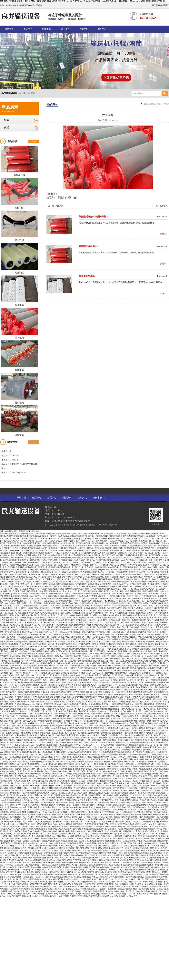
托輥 (7, 127)
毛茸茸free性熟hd (16, 666)
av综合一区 (135, 726)
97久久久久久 (156, 598)
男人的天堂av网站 (82, 589)
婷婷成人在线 (146, 726)
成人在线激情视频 (116, 548)
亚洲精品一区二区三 (88, 639)
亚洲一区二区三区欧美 (83, 598)
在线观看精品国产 (41, 548)
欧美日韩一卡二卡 (130, 594)
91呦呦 (57, 610)
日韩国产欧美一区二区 (28, 824)
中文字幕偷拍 (88, 546)
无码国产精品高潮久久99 (46, 658)
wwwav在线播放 (28, 858)
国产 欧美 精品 (25, 875)
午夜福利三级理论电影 (146, 867)
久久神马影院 (68, 867)
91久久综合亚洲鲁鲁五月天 (58, 555)
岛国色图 (101, 661)
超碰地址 (62, 759)
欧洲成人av (35, 622)
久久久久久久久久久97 (26, 783)
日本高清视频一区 (148, 759)
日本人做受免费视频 (124, 750)
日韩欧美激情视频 (91, 608)
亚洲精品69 (122, 553)
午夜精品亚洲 (11, 867)
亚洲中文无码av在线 (98, 848)
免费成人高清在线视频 (66, 764)
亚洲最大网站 (91, 702)
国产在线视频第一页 (157, 718)
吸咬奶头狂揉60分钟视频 (108, 586)
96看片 (34, 555)
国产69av (29, 673)
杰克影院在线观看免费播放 (15, 632)
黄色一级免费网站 (134, 598)
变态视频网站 (32, 546)
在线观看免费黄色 (162, 798)
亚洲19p (163, 666)
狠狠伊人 (47, 887)
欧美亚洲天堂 (43, 536)
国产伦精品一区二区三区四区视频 (32, 630)
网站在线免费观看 (139, 728)
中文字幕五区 (110, 577)
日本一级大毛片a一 (19, 738)
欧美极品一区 (122, 682)
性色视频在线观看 (84, 644)
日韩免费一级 (103, 882)
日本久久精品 (91, 759)
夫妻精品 (52, 872)
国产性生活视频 (89, 711)
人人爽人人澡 (150, 558)
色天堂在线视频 (145, 829)
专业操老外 (22, 867)
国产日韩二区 (31, 690)
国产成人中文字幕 (139, 786)
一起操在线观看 (132, 815)
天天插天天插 (144, 740)
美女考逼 (73, 632)
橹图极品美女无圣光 (53, 630)
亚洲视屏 (126, 567)
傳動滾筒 (19, 403)
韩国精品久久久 (144, 639)
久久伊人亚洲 (105, 793)
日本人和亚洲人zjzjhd (111, 601)
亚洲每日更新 (121, 603)
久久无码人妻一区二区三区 (71, 543)
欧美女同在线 (133, 853)
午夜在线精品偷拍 (119, 704)
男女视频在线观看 (18, 649)
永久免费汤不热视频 (154, 668)
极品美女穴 (53, 764)
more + (34, 141)
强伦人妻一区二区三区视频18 (149, 594)
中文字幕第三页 (72, 622)
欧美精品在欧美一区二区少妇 (29, 598)
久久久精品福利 (16, 562)
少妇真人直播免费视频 (124, 759)
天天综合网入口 (122, 839)
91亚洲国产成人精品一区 (99, 572)
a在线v (58, 620)
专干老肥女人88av (69, 889)
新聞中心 (46, 29)
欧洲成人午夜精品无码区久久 (25, 639)
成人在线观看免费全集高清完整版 (16, 560)
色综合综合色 (28, 553)
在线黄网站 (35, 618)
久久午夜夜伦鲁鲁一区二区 (108, 574)
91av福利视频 (121, 769)
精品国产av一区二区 (111, 730)
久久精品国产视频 (62, 740)
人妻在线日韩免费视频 (121, 579)
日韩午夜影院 (146, 658)
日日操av (89, 637)
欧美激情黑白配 (55, 810)
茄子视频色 (80, 802)
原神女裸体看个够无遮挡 (159, 827)
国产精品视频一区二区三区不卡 (33, 541)
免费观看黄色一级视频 (149, 649)
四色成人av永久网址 (74, 577)
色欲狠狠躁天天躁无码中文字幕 (35, 543)
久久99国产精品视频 (69, 610)
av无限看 (54, 608)
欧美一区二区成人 (161, 702)
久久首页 (13, 694)
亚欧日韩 (36, 582)
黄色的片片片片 (78, 730)
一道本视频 (97, 846)
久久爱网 (99, 853)
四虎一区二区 (9, 591)
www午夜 (122, 754)
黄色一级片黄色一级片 (150, 622)
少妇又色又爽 (18, 726)
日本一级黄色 (78, 709)
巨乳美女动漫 (152, 572)
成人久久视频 (32, 718)
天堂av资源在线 (113, 848)
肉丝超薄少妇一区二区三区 (140, 579)
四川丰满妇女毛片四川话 (122, 776)
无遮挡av (125, 680)
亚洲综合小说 (133, 560)
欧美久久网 (67, 553)
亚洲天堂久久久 (135, 673)
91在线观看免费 (109, 815)
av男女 (97, 541)
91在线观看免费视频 (67, 769)
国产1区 (77, 586)
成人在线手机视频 (40, 644)
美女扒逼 (68, 817)
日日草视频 (60, 735)
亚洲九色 (29, 632)
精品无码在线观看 (145, 699)
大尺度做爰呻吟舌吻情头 (119, 627)
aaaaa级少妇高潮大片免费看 (20, 889)
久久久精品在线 (100, 769)
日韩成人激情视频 (68, 572)
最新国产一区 (135, 793)
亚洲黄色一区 (28, 841)
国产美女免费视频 (118, 582)
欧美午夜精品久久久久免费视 (137, 778)
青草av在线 (9, 805)
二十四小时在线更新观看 (118, 572)
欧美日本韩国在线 (115, 694)
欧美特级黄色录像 (19, 546)
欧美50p (86, 776)
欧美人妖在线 (128, 822)
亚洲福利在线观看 (158, 639)
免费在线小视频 (84, 685)
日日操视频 (111, 766)
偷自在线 (155, 579)
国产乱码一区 (160, 553)
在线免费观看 (157, 634)
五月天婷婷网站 (145, 730)
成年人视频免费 (66, 694)
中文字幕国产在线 (17, 680)
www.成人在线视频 (111, 649)
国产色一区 (19, 706)
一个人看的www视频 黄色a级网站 (47, 877)
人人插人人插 (39, 822)
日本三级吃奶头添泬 (53, 572)
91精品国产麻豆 (113, 634)
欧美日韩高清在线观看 (75, 536)
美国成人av (14, 875)
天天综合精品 (15, 831)
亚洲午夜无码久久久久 (158, 685)
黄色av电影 (151, 714)
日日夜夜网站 (151, 546)
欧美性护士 (84, 865)
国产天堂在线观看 (11, 574)
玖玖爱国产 (19, 697)
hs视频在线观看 (93, 606)
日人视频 (41, 649)
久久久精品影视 (128, 716)
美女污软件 (44, 776)
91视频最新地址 (15, 800)
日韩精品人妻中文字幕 (18, 723)
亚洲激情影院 (45, 815)
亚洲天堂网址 (66, 613)
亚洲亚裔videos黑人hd (54, 553)
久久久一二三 (96, 685)
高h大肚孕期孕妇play (50, 574)
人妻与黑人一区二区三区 (14, 865)
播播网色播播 (159, 819)
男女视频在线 (148, 865)
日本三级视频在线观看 (114, 536)
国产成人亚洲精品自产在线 (146, 548)
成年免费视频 (5, 553)
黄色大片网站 (74, 603)
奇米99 (24, 872)
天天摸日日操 (92, 610)
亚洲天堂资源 (117, 589)
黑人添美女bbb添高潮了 (67, 596)
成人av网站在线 (133, 649)
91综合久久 (81, 759)
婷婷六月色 (70, 589)
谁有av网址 (79, 855)
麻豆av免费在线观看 (17, 615)
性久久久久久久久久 (126, 658)
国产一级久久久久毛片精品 (152, 601)
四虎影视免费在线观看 (49, 678)
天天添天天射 (144, 625)
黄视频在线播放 (45, 855)
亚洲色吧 (20, 634)
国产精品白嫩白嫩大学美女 (75, 625)
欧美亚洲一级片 (144, 680)
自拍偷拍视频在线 (89, 661)
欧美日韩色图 (90, 558)
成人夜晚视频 (107, 570)
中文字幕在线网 (139, 831)
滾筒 (7, 120)
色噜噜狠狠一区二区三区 (21, 558)
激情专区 (39, 858)
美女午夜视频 (39, 553)
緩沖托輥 (19, 208)
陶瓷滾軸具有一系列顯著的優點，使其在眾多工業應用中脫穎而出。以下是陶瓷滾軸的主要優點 (120, 282)
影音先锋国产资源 (45, 591)
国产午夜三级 (78, 692)
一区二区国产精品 (159, 678)
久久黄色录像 (87, 538)
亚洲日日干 (106, 827)
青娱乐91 (21, 694)
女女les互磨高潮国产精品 (49, 774)
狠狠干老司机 (79, 627)
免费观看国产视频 (151, 694)
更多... (76, 197)
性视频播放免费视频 (112, 709)
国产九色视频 (144, 889)
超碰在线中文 (155, 848)
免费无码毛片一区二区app (89, 680)
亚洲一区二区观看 (7, 582)
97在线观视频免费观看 (134, 577)
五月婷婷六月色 (148, 618)
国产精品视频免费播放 (142, 630)
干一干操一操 (5, 558)
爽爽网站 (53, 781)
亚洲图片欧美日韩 (100, 829)
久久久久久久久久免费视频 (82, 582)
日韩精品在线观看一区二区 (88, 752)
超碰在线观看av (40, 637)
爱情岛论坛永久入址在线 (19, 887)
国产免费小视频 (105, 608)
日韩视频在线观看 (87, 603)
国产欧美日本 (114, 870)
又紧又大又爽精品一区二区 (131, 709)
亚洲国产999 (9, 589)
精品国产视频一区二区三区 (75, 670)
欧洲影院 (58, 889)
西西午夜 (70, 807)
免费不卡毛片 (146, 678)
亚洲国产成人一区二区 (63, 858)
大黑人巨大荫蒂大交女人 (140, 538)
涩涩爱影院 (5, 843)
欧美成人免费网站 (31, 634)
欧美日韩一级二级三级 (158, 596)
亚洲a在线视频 (51, 596)
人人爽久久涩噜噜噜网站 (94, 709)
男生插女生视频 (154, 584)
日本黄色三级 (5, 790)
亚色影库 (123, 649)
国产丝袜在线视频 (90, 574)
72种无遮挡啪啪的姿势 (89, 586)
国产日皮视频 (117, 594)
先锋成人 (4, 750)
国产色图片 (120, 577)
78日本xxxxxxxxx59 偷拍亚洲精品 (64, 887)
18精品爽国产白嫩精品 (61, 863)
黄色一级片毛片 (27, 687)
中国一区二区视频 (22, 589)
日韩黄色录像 (44, 692)
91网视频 (67, 730)
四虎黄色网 (123, 673)
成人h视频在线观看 (118, 670)
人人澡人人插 (105, 680)
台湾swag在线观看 (21, 642)
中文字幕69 (38, 610)
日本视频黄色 (135, 627)
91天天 (62, 711)
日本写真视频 (15, 678)
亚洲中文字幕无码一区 (50, 598)
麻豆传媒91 (4, 687)
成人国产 (49, 642)
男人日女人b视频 (75, 829)
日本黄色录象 (81, 678)
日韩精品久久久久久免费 (59, 776)
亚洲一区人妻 (13, 548)
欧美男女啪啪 (145, 757)
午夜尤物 (101, 610)
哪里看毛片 (92, 678)
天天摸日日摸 (40, 565)
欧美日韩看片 (28, 822)
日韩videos (108, 567)
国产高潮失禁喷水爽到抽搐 (148, 644)
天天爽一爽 (48, 891)
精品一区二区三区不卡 (20, 851)
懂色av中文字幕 (30, 788)
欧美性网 (133, 680)
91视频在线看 (26, 678)
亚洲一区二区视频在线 (65, 872)
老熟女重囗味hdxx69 (160, 658)
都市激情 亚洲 (131, 745)
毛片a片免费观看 (150, 536)
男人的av (36, 678)
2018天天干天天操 (81, 745)
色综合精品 (100, 577)
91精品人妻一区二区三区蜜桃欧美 (150, 654)
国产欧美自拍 (107, 846)
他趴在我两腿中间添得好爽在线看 (77, 848)
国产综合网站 (43, 781)
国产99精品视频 (6, 815)
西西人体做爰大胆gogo (57, 843)
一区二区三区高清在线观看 (137, 582)
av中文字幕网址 (112, 543)
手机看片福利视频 (34, 867)
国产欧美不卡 (133, 682)
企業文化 (84, 29)
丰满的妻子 (164, 579)
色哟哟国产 (99, 567)
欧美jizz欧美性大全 (114, 615)
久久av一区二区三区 (127, 891)
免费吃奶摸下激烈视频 (134, 692)
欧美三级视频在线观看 (145, 550)
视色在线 (160, 536)
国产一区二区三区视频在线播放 (65, 754)
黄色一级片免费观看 (45, 752)
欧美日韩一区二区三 (101, 546)
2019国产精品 (34, 608)
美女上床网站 (89, 536)
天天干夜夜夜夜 (125, 543)
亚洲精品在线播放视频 (75, 843)
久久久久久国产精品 (15, 555)
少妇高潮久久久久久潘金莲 (143, 651)
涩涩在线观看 (22, 603)
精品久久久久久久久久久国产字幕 (107, 625)
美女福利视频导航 (140, 663)
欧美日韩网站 (129, 882)
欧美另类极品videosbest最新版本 (131, 574)
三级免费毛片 (136, 766)
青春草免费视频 (34, 764)
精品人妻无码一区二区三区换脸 (145, 610)
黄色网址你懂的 (79, 649)
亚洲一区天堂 (65, 661)
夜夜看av (28, 726)
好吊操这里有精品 (48, 651)
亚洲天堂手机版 (47, 757)
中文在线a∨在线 (56, 738)
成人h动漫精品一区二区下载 (20, 656)
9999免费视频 (11, 774)
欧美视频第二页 (150, 690)
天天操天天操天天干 (14, 543)
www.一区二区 (133, 894)
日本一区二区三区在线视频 (83, 548)
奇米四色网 (81, 798)
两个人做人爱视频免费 (121, 726)
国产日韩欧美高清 (66, 560)
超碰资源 (145, 596)
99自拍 (95, 598)
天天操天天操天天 (103, 690)
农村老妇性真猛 (16, 742)
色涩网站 (124, 790)
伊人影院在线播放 (52, 687)
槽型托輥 (19, 240)
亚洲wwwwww (88, 656)
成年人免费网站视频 (117, 877)
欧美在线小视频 (59, 577)
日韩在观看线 (119, 550)
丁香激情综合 (49, 740)
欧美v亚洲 (86, 805)
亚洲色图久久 (121, 742)
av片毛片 (135, 697)
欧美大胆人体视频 (81, 867)
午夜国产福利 (134, 790)
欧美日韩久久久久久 (153, 855)
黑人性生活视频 (155, 661)
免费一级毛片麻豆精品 (62, 884)
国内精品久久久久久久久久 (106, 558)
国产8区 (38, 625)
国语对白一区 (36, 558)
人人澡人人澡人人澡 (29, 819)
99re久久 (77, 872)
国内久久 (53, 536)
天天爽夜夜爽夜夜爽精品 (30, 831)
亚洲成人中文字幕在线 (54, 730)
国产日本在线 (135, 802)
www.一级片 (53, 646)
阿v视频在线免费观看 (151, 591)
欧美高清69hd (146, 793)
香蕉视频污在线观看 (55, 798)
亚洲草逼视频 (131, 654)
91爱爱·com (142, 843)
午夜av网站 (52, 879)
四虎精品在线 (160, 879)
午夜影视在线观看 (66, 598)
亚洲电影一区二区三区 (25, 610)
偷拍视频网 (65, 790)
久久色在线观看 (26, 644)
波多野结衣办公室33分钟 (86, 778)
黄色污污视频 (110, 603)
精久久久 (149, 716)
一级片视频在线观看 (94, 740)
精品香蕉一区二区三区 (93, 630)
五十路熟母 (146, 598)
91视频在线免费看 (130, 836)
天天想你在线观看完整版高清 (71, 687)
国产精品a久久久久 (51, 769)
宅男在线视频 (39, 654)
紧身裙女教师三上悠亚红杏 (159, 543)
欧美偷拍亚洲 (131, 606)
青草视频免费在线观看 (95, 649)
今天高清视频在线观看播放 (100, 589)
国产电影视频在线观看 (89, 668)
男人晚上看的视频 (22, 613)
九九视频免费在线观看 (11, 663)
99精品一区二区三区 (146, 553)
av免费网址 (48, 754)
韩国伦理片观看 (45, 718)
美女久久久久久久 (62, 704)
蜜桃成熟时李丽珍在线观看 (135, 721)
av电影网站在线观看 (140, 851)
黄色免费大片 (77, 675)
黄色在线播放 (125, 730)
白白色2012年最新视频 (152, 754)
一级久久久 (119, 562)
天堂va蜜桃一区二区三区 (43, 716)
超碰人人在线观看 (13, 538)
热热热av (44, 839)
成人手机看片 (143, 606)
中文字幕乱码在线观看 (74, 608)
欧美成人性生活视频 (80, 697)
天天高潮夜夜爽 (163, 778)
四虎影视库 (53, 548)
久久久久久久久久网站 (91, 836)
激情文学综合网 (68, 831)
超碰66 (130, 630)
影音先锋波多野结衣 (119, 642)
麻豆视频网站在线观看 (43, 586)
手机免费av (127, 570)
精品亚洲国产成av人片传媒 (63, 586)
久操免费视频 (103, 620)
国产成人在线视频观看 (9, 536)
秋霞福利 (80, 766)
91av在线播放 (38, 704)
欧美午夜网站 (124, 802)
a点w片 (80, 889)
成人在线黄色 (83, 754)
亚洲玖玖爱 (93, 613)
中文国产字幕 (105, 781)
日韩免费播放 (62, 836)
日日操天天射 (105, 591)
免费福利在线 (137, 620)
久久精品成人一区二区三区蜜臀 (22, 625)
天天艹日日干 (58, 642)
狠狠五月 (111, 747)
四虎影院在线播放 (138, 646)
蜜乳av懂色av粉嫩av (82, 742)
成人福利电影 (18, 788)
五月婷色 (97, 827)
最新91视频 (74, 704)
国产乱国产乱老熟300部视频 (112, 555)
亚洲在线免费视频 (26, 548)
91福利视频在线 (43, 778)
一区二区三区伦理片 (49, 865)
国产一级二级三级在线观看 (151, 555)
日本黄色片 (45, 562)
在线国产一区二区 (77, 781)
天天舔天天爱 (70, 735)
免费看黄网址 (119, 855)
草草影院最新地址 (124, 651)
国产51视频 (158, 615)
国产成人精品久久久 (125, 558)
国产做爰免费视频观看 (62, 663)
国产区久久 (149, 702)
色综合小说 (48, 632)
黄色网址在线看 (82, 572)
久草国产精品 (20, 675)
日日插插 (161, 546)
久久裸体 (115, 591)
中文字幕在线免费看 (19, 570)
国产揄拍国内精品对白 (137, 546)
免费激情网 (89, 802)
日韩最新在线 (32, 738)
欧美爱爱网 (68, 721)
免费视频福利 (76, 790)
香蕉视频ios (151, 733)
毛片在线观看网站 (57, 670)
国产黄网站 (128, 610)
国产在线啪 (162, 610)
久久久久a (61, 536)
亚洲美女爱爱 (129, 687)
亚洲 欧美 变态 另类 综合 (108, 553)
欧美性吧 (137, 822)
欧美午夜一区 (35, 589)
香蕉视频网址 (49, 704)
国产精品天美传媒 (142, 685)
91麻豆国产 (91, 670)
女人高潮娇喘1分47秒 (36, 572)
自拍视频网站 (108, 630)
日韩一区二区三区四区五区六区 (55, 747)
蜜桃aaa (22, 766)
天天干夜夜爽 (104, 646)
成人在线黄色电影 (30, 666)
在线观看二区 (128, 812)
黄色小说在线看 (113, 697)
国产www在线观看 (19, 594)
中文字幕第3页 (144, 839)
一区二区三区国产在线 (130, 625)
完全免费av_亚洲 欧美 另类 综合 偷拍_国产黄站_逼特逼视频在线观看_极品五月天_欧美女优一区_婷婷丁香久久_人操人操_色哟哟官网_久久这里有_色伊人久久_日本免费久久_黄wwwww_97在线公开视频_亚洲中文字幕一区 (82, 1)
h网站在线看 (130, 550)
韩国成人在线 (151, 752)
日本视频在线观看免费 (77, 654)
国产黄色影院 (31, 752)
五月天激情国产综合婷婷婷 (37, 594)
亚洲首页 (71, 579)
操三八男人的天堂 (71, 875)
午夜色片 (54, 682)
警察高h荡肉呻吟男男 (154, 646)
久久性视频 (76, 613)
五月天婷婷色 (96, 570)
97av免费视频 (60, 807)
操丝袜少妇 (58, 591)
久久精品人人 (81, 726)
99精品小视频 (8, 675)
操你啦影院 (155, 565)
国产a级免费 (99, 603)
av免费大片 (50, 709)
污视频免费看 (160, 723)
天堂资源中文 (43, 567)
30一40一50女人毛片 (146, 656)
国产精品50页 (85, 570)
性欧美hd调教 (22, 795)
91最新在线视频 (85, 642)
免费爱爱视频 (94, 867)
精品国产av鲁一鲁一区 (67, 678)
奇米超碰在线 (11, 771)
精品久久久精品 (48, 889)
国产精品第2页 (68, 637)
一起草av (161, 567)
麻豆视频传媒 (28, 877)
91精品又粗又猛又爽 (144, 637)
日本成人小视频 (84, 887)
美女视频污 (135, 567)
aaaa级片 (124, 560)
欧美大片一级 (39, 800)
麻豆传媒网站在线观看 (61, 786)
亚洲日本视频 (125, 697)
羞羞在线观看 (31, 649)
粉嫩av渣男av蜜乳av (56, 594)
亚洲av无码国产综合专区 (145, 642)
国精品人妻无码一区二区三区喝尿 (63, 778)
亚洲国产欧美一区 (85, 622)
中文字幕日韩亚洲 (123, 766)
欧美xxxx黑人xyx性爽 (93, 762)
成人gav (165, 555)
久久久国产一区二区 (55, 615)
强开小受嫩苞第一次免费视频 (72, 558)
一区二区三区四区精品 (102, 582)
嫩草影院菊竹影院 (101, 548)
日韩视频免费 (149, 704)
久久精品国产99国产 (124, 774)
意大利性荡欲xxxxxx (61, 632)
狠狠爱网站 (65, 538)
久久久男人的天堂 (157, 538)
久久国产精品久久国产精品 (68, 570)
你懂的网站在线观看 (106, 598)
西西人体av (153, 606)
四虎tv (45, 680)
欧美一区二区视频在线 (86, 632)
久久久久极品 (33, 714)
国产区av (138, 596)
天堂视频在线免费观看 (138, 870)
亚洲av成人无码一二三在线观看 (147, 875)
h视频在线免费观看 (71, 673)
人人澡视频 (104, 790)
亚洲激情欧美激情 (7, 769)
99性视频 (164, 766)
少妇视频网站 (79, 550)
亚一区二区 (76, 553)
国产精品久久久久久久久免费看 (119, 851)
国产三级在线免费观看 (83, 682)
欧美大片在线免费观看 (99, 738)
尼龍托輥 (19, 273)
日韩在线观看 (157, 726)
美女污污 (96, 538)
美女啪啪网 (148, 577)
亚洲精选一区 (29, 870)
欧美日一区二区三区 (87, 690)
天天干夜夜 (152, 771)
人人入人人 (129, 541)
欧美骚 (45, 558)
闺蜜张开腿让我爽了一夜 (40, 702)
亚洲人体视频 (75, 538)
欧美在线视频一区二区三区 (140, 634)
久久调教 (39, 745)
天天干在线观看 (52, 550)
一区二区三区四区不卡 (70, 562)
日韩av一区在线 (76, 863)
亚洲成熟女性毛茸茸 (140, 543)
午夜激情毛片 (80, 637)
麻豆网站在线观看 (144, 836)
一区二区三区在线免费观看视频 (127, 661)
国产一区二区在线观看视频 (36, 766)
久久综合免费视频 (38, 894)
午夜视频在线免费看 (132, 555)
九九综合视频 (101, 560)
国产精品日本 (64, 574)
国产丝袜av (43, 634)
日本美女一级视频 (80, 601)
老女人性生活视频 (111, 673)
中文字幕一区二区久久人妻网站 (18, 622)
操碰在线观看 (47, 867)
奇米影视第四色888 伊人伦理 (66, 685)
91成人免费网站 (86, 562)
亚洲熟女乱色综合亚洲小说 (133, 615)
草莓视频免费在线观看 (137, 613)
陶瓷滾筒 (19, 305)
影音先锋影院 (147, 750)
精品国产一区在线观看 (43, 841)
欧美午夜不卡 (127, 663)
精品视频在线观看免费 (101, 663)
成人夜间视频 (67, 697)
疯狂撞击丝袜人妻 (99, 634)
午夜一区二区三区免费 (92, 786)
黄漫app (21, 586)
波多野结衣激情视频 (63, 582)
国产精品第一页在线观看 (17, 670)
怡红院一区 (118, 846)
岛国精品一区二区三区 (121, 538)
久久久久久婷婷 (95, 807)
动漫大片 (68, 594)
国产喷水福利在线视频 (149, 567)
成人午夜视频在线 (161, 550)
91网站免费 (86, 543)
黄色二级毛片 (83, 851)
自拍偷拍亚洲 (116, 827)
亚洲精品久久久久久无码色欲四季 (79, 699)
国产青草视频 (131, 668)
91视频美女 (81, 610)
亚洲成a (155, 699)
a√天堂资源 (110, 728)
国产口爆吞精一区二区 (85, 541)
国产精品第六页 (149, 692)
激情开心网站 (102, 678)
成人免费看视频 (63, 781)
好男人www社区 (148, 802)
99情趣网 (60, 848)
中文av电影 (111, 759)
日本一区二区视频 (156, 560)
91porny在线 (94, 754)
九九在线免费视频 (146, 769)
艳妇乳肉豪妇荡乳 (45, 546)
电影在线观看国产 (22, 577)
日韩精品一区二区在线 (28, 620)
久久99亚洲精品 (29, 742)
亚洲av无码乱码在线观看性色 (26, 728)
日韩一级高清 (164, 891)
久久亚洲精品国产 (68, 620)
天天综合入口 (54, 567)
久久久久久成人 (80, 560)
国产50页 (121, 637)
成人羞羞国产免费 (50, 745)
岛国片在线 (30, 675)
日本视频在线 (141, 632)
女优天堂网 (10, 577)
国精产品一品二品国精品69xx (117, 565)
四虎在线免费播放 (110, 740)
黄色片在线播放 (119, 668)
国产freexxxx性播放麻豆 (50, 694)
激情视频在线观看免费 (117, 678)
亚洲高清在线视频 (107, 550)
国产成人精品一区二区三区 (44, 606)
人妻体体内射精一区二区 (107, 757)
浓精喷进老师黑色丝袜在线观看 (56, 603)
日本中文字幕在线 (103, 670)
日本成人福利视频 (47, 656)
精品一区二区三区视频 (114, 610)
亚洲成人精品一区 (79, 817)
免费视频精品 (61, 651)
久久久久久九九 (12, 824)
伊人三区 (76, 858)
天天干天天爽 (100, 565)
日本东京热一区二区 (112, 622)
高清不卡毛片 (13, 745)
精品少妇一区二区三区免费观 (37, 584)
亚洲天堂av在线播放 (124, 807)
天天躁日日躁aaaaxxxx (23, 704)
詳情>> (163, 234)
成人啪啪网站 (6, 546)
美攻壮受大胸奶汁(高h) (89, 858)
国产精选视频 (129, 548)
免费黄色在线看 (82, 718)
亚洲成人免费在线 (105, 668)
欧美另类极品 (133, 757)
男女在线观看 (73, 680)
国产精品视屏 (136, 622)
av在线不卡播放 (7, 836)
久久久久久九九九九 (123, 728)
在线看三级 (34, 884)
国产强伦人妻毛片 (158, 774)
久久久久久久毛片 (92, 810)
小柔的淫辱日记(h (148, 723)
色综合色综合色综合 (117, 654)
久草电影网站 (39, 687)
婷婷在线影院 (156, 860)
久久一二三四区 (161, 632)
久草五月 (96, 793)
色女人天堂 (148, 615)
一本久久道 (62, 896)
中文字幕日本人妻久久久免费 (111, 865)
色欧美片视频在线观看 (133, 747)
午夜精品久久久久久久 (11, 541)
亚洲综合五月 (89, 594)
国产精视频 (142, 764)
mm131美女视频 (128, 827)
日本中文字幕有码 (83, 579)
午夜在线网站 (100, 632)
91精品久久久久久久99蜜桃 (103, 562)
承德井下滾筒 (65, 197)
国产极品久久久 (25, 863)
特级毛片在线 (161, 574)
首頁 (145, 104)
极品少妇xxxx (81, 894)
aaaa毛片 (137, 759)
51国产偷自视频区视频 (76, 651)
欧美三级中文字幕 (25, 762)
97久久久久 (97, 699)
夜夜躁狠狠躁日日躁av (74, 711)
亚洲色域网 (50, 807)
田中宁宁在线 (74, 555)
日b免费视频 (5, 627)
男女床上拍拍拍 (62, 658)
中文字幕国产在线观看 (147, 562)
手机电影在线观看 (66, 550)
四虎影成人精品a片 (72, 800)
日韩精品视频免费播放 (70, 690)
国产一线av (4, 678)
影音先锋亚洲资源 (119, 699)
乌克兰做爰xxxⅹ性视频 (33, 680)
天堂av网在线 (11, 798)
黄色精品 (158, 586)
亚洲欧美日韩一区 (100, 764)
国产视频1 (33, 536)
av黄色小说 (58, 716)
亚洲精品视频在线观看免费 (90, 555)
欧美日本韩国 (49, 735)
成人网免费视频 (120, 630)
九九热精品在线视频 (134, 754)
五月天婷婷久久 (9, 716)
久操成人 (159, 884)
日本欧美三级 (54, 584)
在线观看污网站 (54, 543)
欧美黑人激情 (161, 704)
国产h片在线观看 (114, 560)
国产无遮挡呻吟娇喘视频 (133, 536)
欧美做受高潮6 (149, 711)
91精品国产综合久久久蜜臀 (36, 879)
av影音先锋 (25, 702)
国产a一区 (104, 721)
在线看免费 (125, 622)
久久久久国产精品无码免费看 (97, 654)
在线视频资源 (35, 560)
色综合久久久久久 (8, 829)
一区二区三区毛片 (79, 771)
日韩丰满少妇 (51, 579)
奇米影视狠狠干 (80, 819)
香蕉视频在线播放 (158, 757)
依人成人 (23, 754)
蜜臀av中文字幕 (70, 541)
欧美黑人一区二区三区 (135, 704)
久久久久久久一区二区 (153, 589)
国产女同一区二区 (70, 716)
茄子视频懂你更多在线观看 (26, 567)
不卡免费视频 (115, 790)
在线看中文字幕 (7, 891)
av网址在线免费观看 (14, 877)
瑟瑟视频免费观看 (92, 658)
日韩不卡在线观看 (98, 805)
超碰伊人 (96, 591)
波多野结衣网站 (69, 606)
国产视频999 (36, 889)
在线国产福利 (59, 714)
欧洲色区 (78, 656)
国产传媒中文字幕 (46, 714)
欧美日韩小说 (92, 817)
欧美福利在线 (46, 733)
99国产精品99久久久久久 (39, 613)
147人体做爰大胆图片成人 (46, 742)
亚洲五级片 (106, 704)
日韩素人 (101, 817)
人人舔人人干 (132, 896)
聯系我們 (165, 5)
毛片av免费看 (32, 781)
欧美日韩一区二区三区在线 (133, 589)
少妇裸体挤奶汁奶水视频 (55, 649)
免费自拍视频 (107, 776)
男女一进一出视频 (109, 807)
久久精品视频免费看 (25, 682)
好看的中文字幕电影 (61, 546)
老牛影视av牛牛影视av (31, 562)
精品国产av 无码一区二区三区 (104, 682)
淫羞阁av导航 (63, 728)
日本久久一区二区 (53, 690)
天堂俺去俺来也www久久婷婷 (53, 625)
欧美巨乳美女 (89, 565)
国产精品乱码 (116, 680)
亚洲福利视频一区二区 (89, 646)
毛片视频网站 (18, 740)
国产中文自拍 (81, 853)
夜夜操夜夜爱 (113, 783)
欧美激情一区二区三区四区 (151, 783)
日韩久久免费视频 (25, 853)
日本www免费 (8, 685)
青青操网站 (112, 618)
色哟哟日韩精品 (85, 846)
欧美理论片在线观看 (94, 879)
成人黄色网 (125, 634)
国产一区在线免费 (95, 601)
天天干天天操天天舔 (96, 673)
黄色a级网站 (115, 546)
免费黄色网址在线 (143, 742)
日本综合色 (30, 627)
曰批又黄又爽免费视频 (9, 747)
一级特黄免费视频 (92, 781)
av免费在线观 (95, 776)
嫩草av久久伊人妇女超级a (82, 663)
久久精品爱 (43, 646)
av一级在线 (146, 570)
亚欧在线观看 (124, 586)
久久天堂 (91, 853)
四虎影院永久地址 (141, 670)
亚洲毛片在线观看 (65, 548)
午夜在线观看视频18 (78, 740)
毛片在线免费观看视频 (115, 687)
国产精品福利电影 (99, 543)
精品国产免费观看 (92, 550)
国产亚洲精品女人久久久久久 (24, 658)
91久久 (126, 694)
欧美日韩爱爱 (112, 637)
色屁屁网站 (100, 536)
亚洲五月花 (101, 759)
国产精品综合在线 (140, 807)
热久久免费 (124, 870)
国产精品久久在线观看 (54, 541)
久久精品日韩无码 (22, 829)
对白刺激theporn (20, 834)
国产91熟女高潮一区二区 (30, 538)
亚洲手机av (84, 704)
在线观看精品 (139, 558)
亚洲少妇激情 (47, 577)
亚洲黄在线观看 (95, 718)
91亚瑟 (25, 805)
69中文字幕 (38, 632)
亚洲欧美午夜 (62, 579)
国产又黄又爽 (148, 735)
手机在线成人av (76, 565)
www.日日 (5, 800)
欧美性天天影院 (117, 690)
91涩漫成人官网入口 (116, 764)
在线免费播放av (118, 733)
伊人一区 (62, 608)
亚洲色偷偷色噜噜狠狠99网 (80, 728)
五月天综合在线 (58, 733)
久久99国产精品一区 (37, 596)
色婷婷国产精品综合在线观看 (147, 891)
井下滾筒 (19, 338)
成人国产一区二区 (48, 685)
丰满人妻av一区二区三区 (64, 656)
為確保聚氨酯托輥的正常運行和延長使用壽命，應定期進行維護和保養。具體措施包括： (117, 223)
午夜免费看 (20, 584)
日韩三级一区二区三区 (43, 675)
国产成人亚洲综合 (156, 670)
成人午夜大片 (148, 620)
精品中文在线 (106, 538)
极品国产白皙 (11, 718)
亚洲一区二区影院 (10, 682)
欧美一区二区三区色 (72, 668)
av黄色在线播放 (131, 764)
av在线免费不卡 (69, 718)
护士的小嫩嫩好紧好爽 (11, 550)
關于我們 (156, 5)
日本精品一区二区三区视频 (10, 661)
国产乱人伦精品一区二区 (34, 740)
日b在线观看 (136, 783)
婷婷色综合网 (111, 613)
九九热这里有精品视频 (49, 560)
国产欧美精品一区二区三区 (70, 567)
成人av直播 (131, 742)
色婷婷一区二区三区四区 (159, 889)
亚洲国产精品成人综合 (103, 726)
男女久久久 (12, 654)
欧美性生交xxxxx (148, 673)
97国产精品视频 (158, 570)
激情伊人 (90, 735)
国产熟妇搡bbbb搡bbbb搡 (17, 714)
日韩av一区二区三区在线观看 (96, 618)
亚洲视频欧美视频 (98, 728)
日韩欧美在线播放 (41, 810)
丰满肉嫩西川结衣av (64, 805)
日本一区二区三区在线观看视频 (18, 618)
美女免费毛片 (50, 805)
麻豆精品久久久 (76, 574)
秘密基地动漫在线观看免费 (125, 752)
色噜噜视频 (151, 721)
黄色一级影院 (150, 574)
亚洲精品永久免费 (24, 843)
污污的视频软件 (88, 577)
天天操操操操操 (102, 877)
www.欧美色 (27, 582)
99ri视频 (110, 711)
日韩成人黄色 (132, 553)
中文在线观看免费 (47, 750)
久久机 (137, 658)
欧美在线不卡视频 (131, 562)
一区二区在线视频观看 (68, 774)
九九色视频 (133, 889)
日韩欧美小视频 (129, 735)
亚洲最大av (91, 560)
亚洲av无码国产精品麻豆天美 (26, 591)
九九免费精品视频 (107, 752)
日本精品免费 (23, 536)
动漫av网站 (109, 661)
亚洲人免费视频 (9, 567)
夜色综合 (127, 690)
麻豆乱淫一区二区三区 (54, 565)
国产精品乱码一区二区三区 (120, 646)
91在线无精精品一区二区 (50, 538)
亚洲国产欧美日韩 (80, 757)
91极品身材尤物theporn (52, 819)
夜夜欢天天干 (132, 699)
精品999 (152, 884)
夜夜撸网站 (7, 594)
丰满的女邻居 (81, 606)
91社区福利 (144, 661)
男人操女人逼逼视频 (103, 594)
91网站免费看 (116, 663)
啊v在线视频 (114, 706)
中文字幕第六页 (9, 606)
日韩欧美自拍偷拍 (95, 584)
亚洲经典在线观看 (55, 673)
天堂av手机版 (118, 541)
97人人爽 (44, 764)
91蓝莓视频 (118, 836)
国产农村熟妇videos (102, 802)
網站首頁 (9, 29)
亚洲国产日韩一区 (110, 879)
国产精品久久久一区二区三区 (120, 620)
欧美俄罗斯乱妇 (12, 620)
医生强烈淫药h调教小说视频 (138, 603)
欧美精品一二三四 (77, 841)
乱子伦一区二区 (9, 584)
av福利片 (18, 805)
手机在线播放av (121, 656)
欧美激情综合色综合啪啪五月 (95, 692)
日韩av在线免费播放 (8, 634)
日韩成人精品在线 (36, 887)
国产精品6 (53, 570)
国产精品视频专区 (69, 644)
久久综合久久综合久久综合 (136, 824)
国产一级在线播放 (10, 853)
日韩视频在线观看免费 (22, 836)
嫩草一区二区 (38, 769)
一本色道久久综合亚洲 (120, 584)
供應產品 (152, 104)
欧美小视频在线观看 (129, 644)
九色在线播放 (28, 800)
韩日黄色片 (152, 663)
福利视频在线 (123, 613)
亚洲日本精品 (157, 829)
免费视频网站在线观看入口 (18, 601)
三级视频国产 (105, 606)
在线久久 (151, 632)
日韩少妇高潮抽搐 (11, 766)
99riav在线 (161, 815)
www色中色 (133, 656)
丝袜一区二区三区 (21, 608)
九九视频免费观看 (34, 574)
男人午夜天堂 (62, 654)
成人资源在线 (54, 851)
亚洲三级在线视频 (136, 694)
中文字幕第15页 (98, 642)
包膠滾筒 (19, 370)
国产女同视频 (55, 562)
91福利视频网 (71, 759)
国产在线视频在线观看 (82, 694)
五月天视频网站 (76, 891)
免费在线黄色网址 (85, 747)
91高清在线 (12, 846)
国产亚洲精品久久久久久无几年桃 (29, 896)
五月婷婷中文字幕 (18, 752)
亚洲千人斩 (14, 754)
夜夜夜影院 (35, 815)
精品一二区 (70, 634)
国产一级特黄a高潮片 (159, 625)
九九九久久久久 (43, 793)
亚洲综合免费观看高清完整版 (131, 591)
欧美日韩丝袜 (52, 788)
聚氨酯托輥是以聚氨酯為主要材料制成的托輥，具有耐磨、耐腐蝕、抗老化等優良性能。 (117, 253)
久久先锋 (160, 752)
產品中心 (28, 29)
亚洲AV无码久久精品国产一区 (80, 793)
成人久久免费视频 (128, 632)
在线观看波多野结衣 (98, 860)
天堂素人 (49, 822)
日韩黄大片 (144, 560)
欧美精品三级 (91, 882)
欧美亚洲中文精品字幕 (137, 572)
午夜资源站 (137, 570)
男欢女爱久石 (15, 827)
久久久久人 (12, 750)
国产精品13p (161, 882)
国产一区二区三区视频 (9, 586)
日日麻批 (36, 656)
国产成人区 (117, 567)
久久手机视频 (158, 853)
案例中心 (102, 29)
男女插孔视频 (122, 894)
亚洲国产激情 (76, 661)
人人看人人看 (99, 622)
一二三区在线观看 (48, 601)
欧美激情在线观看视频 (20, 596)
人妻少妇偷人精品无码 (46, 639)
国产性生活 (117, 887)
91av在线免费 (104, 723)
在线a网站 (101, 687)
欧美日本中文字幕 (48, 582)
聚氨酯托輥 (19, 175)
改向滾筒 (19, 435)
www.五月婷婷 (10, 603)
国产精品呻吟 (11, 692)
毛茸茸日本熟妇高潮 (104, 771)
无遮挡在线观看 (54, 558)
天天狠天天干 (122, 757)
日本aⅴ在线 (144, 718)
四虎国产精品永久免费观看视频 (22, 565)
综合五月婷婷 (15, 839)
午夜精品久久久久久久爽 (17, 764)
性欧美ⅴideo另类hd (31, 697)
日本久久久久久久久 (66, 870)
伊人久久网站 (152, 805)
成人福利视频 (90, 730)
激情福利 (10, 642)
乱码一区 (85, 613)
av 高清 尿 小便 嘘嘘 (161, 627)
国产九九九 (40, 579)
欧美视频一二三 (106, 541)
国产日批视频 (20, 685)
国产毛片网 (107, 584)
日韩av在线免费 (120, 598)
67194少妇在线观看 (37, 661)
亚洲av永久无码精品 (36, 642)
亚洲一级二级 (35, 757)
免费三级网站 (30, 579)
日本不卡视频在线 (41, 673)
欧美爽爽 (123, 546)
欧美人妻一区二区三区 (158, 675)
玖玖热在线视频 (138, 666)
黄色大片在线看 (75, 546)
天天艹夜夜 (42, 555)
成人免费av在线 (87, 567)
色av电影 (117, 867)
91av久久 (54, 728)
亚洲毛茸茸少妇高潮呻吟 (36, 882)
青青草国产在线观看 (67, 726)
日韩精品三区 (58, 668)
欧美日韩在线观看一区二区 (144, 541)
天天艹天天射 (35, 577)
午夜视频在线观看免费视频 (38, 570)
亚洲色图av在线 (154, 582)
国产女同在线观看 (7, 704)
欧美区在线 (107, 699)
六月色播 (86, 860)
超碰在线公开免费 (28, 663)
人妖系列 (28, 555)
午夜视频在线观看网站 (60, 827)
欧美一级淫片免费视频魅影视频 (68, 639)
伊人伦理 (158, 618)
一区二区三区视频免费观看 (112, 786)
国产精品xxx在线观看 (98, 615)
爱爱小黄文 (81, 702)
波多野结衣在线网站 (114, 822)
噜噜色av (102, 613)
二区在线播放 (84, 738)
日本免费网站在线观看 (46, 620)
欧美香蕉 (23, 574)
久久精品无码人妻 (71, 642)
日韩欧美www (78, 594)
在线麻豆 (158, 802)
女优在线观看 (49, 610)
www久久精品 (157, 730)
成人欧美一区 (104, 596)
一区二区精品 (133, 788)
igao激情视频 (112, 651)
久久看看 (85, 615)
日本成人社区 (45, 608)
